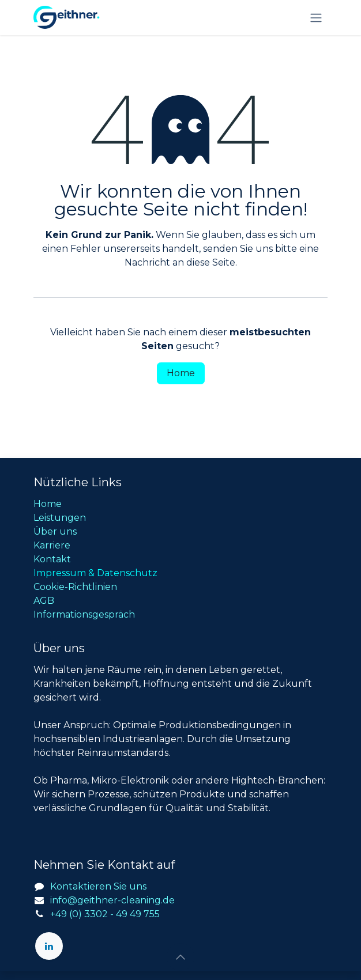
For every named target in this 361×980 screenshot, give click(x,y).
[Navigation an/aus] (316, 18)
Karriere (52, 545)
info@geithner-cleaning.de (112, 900)
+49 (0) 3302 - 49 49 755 (105, 914)
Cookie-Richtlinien (75, 587)
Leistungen (60, 518)
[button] (180, 957)
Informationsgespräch (84, 614)
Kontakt (52, 559)
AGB (44, 601)
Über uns (55, 531)
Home (181, 373)
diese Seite (211, 262)
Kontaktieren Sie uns (98, 886)
